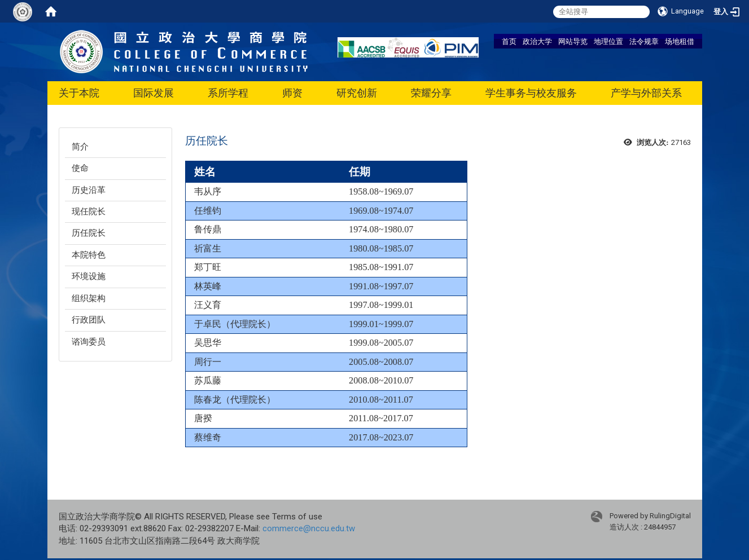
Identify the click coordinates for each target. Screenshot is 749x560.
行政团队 (89, 320)
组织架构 (89, 298)
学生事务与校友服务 (531, 93)
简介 (80, 147)
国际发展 (154, 93)
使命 (80, 168)
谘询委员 (89, 342)
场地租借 (680, 41)
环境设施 (89, 276)
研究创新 (357, 93)
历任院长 (89, 233)
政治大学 (537, 41)
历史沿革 (89, 190)
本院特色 (89, 255)
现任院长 (89, 211)
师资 (292, 93)
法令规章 (644, 41)
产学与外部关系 (646, 93)
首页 (509, 41)
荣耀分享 (431, 93)
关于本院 (79, 93)
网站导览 (573, 41)
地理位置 (608, 41)
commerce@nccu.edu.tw (309, 528)
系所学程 (228, 93)
